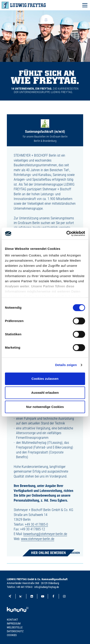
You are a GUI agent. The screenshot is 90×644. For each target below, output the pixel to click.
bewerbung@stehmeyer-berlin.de (45, 534)
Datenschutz (15, 631)
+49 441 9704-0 (24, 587)
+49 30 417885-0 (36, 524)
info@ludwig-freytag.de (47, 587)
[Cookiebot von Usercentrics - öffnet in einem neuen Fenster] (66, 233)
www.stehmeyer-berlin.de (38, 539)
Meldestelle (15, 627)
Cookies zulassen (45, 379)
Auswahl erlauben (45, 393)
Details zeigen (66, 365)
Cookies (12, 635)
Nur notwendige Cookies (45, 407)
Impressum (14, 623)
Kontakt (12, 620)
